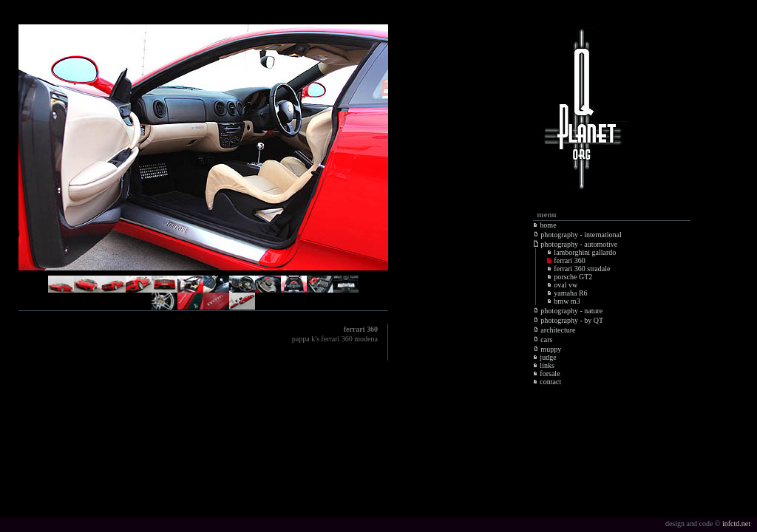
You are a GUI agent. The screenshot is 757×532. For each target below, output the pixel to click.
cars (543, 340)
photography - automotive (576, 244)
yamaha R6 (567, 293)
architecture (554, 330)
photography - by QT (568, 320)
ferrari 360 (566, 260)
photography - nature (568, 311)
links (543, 365)
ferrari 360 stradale (578, 269)
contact (547, 382)
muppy (547, 349)
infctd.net (736, 524)
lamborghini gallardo (581, 252)
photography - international (577, 235)
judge (544, 357)
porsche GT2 (570, 277)
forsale (546, 374)
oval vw (562, 285)
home (544, 225)
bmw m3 (563, 301)
